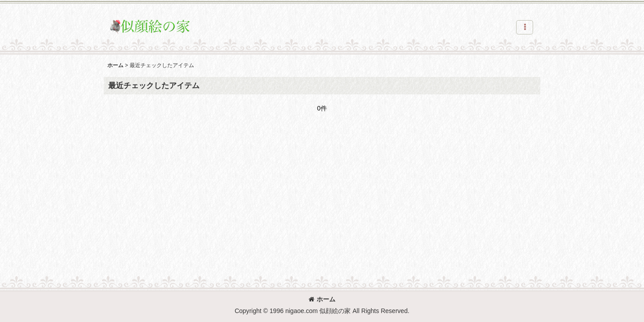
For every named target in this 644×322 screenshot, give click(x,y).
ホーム (322, 299)
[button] (525, 27)
